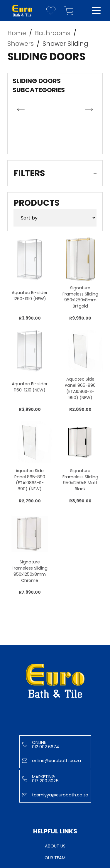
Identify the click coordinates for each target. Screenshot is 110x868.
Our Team (55, 858)
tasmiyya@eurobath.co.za (55, 795)
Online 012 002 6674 (40, 744)
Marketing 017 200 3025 (40, 779)
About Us (55, 846)
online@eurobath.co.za (51, 761)
